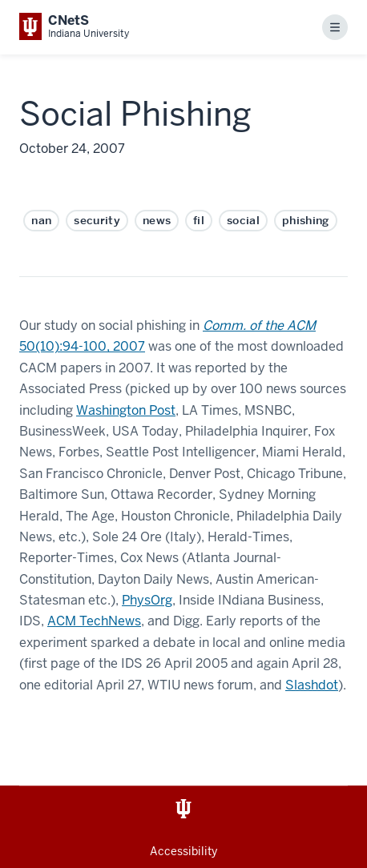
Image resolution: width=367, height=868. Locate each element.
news (157, 220)
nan (41, 220)
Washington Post (126, 410)
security (97, 220)
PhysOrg (147, 600)
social (243, 220)
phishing (306, 220)
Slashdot (312, 685)
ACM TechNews (94, 621)
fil (199, 220)
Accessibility (183, 851)
